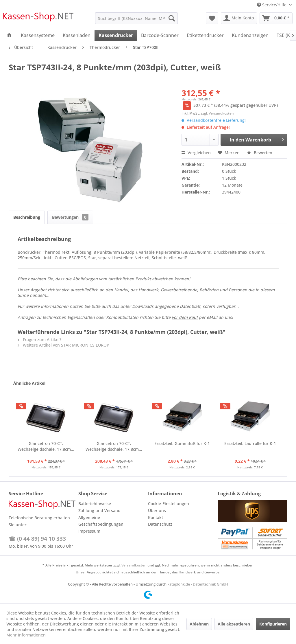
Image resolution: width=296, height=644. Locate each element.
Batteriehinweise (95, 504)
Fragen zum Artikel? (39, 340)
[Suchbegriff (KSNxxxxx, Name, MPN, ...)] (137, 18)
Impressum (89, 531)
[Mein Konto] (239, 18)
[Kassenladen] (77, 35)
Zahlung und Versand (99, 510)
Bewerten (260, 153)
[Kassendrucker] (116, 35)
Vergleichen (196, 153)
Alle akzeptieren (234, 624)
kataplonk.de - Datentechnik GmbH (198, 584)
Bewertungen (70, 217)
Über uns (157, 510)
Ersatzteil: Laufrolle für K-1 (250, 443)
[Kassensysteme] (38, 35)
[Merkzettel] (212, 18)
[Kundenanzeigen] (250, 35)
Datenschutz (160, 524)
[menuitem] (137, 18)
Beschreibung (27, 217)
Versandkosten (134, 565)
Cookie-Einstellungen (169, 504)
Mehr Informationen (26, 635)
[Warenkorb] (276, 18)
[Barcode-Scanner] (160, 35)
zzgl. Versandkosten (217, 113)
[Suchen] (172, 18)
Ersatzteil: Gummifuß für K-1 (182, 443)
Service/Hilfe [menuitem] (272, 5)
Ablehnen (199, 624)
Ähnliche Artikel (29, 383)
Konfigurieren (273, 624)
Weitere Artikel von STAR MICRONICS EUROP (63, 345)
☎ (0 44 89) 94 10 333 (37, 539)
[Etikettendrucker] (205, 35)
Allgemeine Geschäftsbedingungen (101, 521)
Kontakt (156, 517)
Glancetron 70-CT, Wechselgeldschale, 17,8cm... (46, 446)
